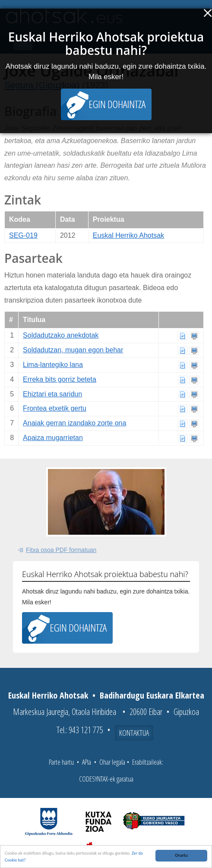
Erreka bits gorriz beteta (60, 379)
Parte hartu (61, 762)
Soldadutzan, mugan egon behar (73, 350)
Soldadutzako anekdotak (61, 335)
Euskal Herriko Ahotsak (128, 235)
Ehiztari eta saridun (52, 394)
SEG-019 (23, 235)
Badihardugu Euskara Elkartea (152, 695)
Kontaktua (134, 733)
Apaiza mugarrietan (53, 438)
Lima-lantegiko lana (53, 365)
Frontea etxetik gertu (55, 408)
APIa (87, 762)
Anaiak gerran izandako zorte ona (74, 423)
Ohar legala (112, 762)
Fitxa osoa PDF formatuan (61, 550)
